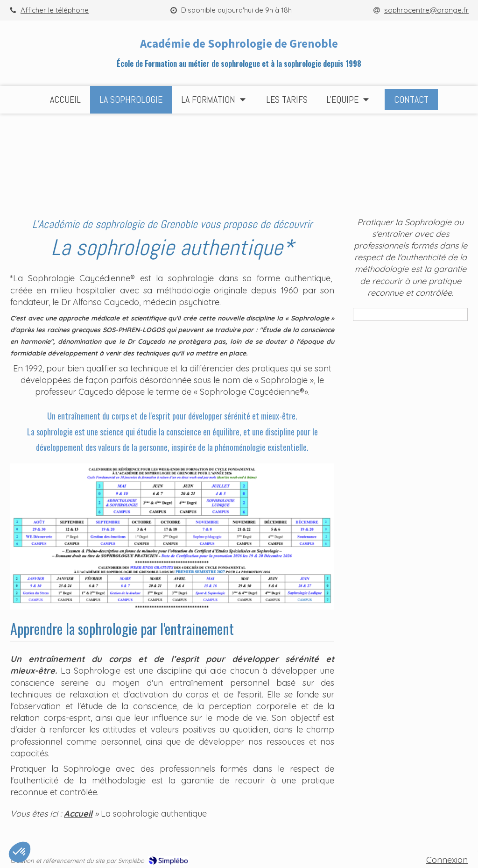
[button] (20, 852)
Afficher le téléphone (55, 10)
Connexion (447, 860)
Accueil (78, 814)
